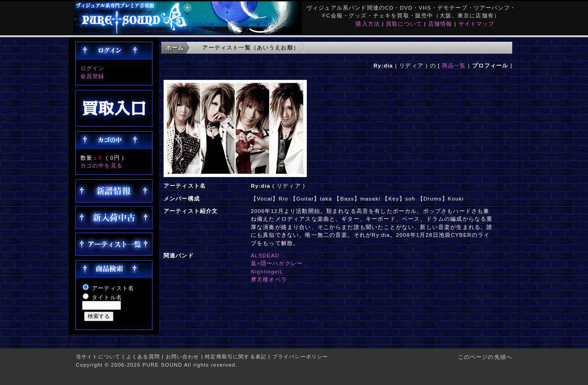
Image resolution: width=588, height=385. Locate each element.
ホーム (175, 47)
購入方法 (368, 24)
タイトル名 (107, 297)
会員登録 (93, 76)
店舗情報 (440, 24)
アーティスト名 (113, 288)
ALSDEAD (265, 255)
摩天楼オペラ (269, 279)
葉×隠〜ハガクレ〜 (277, 263)
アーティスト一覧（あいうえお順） (251, 47)
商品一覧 (454, 65)
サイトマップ (477, 24)
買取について (404, 24)
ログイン (93, 68)
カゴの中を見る (102, 165)
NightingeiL (267, 271)
